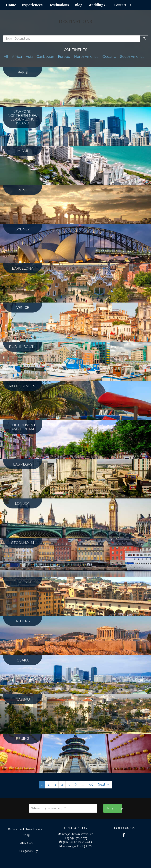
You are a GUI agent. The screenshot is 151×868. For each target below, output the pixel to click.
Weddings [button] (98, 5)
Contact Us (122, 5)
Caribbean (45, 57)
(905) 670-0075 (77, 838)
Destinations (59, 5)
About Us (26, 843)
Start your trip (114, 808)
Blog (79, 5)
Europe (64, 57)
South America (132, 57)
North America (86, 57)
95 (91, 784)
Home (11, 5)
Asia (29, 57)
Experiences (32, 5)
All (6, 57)
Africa (17, 57)
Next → (104, 784)
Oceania (109, 57)
